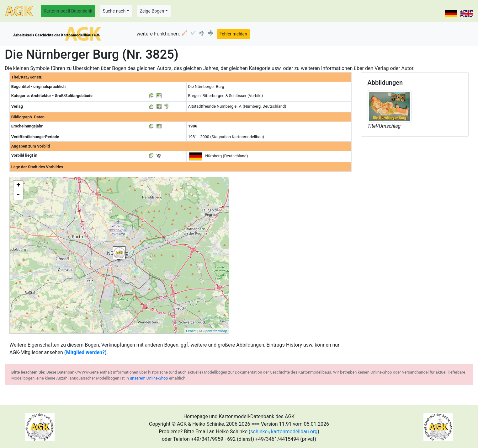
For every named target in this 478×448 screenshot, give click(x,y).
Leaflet (191, 331)
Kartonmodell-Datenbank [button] (68, 11)
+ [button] (18, 186)
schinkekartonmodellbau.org (284, 432)
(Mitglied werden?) (85, 352)
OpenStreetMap (215, 331)
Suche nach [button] (114, 11)
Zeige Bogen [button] (152, 11)
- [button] (18, 195)
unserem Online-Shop (149, 378)
